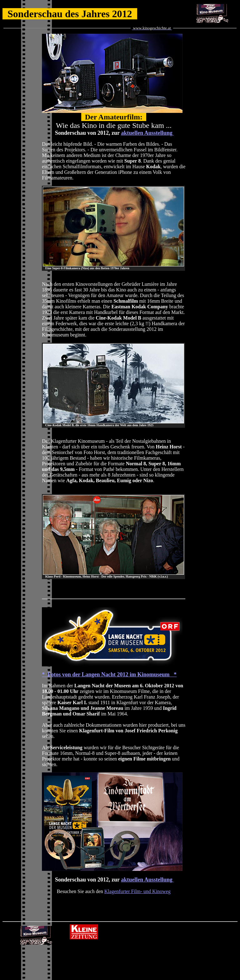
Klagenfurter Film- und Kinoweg (137, 891)
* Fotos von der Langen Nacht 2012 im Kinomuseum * (109, 674)
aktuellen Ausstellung (147, 133)
